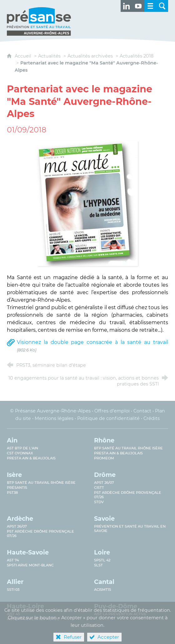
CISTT (99, 488)
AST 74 (13, 560)
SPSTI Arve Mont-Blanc (30, 565)
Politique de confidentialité (108, 418)
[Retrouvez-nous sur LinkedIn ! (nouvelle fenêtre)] (127, 6)
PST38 (12, 493)
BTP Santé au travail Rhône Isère (128, 448)
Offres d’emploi (112, 411)
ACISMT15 (102, 590)
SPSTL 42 (102, 560)
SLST (98, 565)
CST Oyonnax (20, 453)
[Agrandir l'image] (87, 203)
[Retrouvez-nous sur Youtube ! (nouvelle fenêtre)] (138, 6)
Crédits (152, 418)
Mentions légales (54, 418)
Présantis (17, 488)
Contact (142, 411)
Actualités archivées (90, 56)
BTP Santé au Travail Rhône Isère (41, 483)
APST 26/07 (104, 483)
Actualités (49, 56)
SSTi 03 (13, 590)
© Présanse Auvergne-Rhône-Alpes (50, 411)
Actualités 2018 (137, 56)
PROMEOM (104, 458)
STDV (99, 502)
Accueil (24, 56)
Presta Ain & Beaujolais (31, 458)
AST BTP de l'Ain (22, 448)
